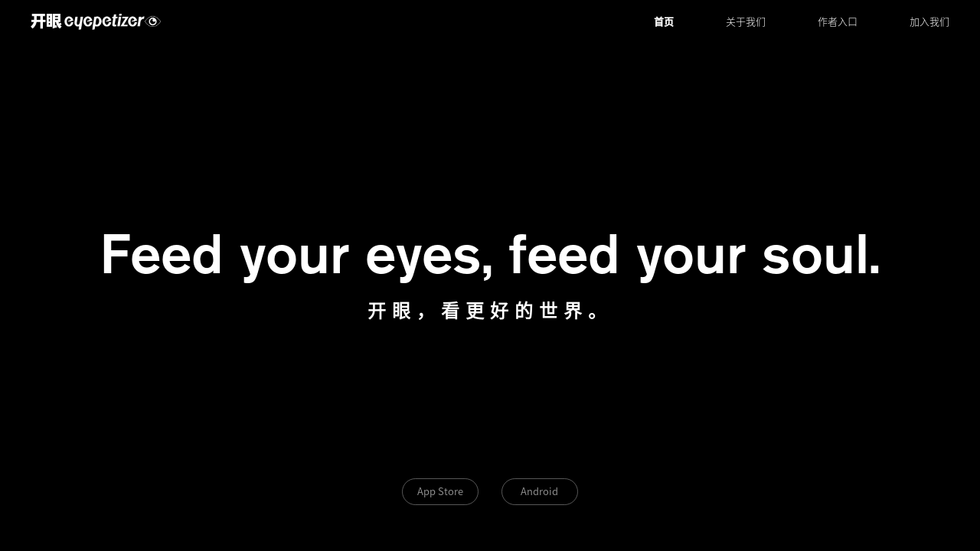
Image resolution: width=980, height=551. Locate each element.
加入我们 (929, 22)
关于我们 (746, 22)
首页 (664, 22)
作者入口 (838, 22)
